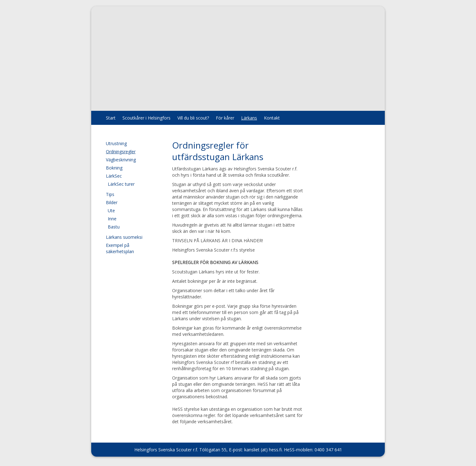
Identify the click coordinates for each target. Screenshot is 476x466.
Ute (111, 211)
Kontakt (272, 118)
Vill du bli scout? (193, 118)
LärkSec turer (121, 184)
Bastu (114, 227)
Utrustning (116, 143)
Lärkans (249, 118)
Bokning (114, 168)
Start (111, 118)
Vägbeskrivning (121, 160)
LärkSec (114, 176)
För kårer (225, 118)
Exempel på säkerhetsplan (120, 248)
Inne (112, 219)
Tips (110, 194)
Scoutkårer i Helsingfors (146, 118)
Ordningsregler (121, 152)
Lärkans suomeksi (124, 237)
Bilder (112, 202)
